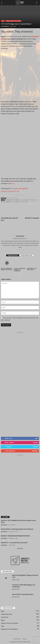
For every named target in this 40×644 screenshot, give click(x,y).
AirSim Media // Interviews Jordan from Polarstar (17, 529)
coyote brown (12, 202)
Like (37, 438)
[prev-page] (19, 274)
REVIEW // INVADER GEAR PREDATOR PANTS (15, 536)
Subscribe (35, 451)
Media (3, 620)
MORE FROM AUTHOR (26, 255)
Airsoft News (5, 617)
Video (3, 626)
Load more (20, 548)
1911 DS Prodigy (13, 200)
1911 (7, 200)
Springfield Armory (12, 198)
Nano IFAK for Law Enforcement (32, 269)
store (13, 183)
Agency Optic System (32, 200)
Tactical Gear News (7, 614)
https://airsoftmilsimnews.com (20, 239)
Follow (35, 443)
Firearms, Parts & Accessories (13, 21)
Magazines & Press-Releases (9, 629)
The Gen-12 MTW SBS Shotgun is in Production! (20, 270)
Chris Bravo (6, 26)
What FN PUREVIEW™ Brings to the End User (7, 269)
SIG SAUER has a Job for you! (10, 219)
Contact (25, 639)
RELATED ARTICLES (13, 255)
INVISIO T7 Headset (32, 218)
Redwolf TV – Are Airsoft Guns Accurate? (14, 543)
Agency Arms (22, 200)
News (3, 21)
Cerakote (4, 202)
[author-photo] (20, 229)
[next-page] (21, 274)
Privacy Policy (17, 639)
